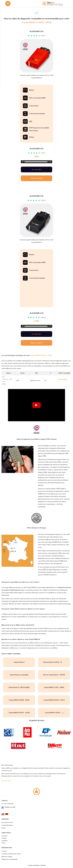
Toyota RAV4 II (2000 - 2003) (19, 700)
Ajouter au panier (37, 343)
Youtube (4, 838)
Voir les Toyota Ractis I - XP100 (54, 675)
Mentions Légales (7, 857)
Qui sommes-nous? (7, 823)
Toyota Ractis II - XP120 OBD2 (19, 687)
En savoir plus (36, 334)
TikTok (3, 843)
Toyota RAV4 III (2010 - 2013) (54, 700)
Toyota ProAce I (19, 662)
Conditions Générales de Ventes (11, 854)
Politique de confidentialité (9, 859)
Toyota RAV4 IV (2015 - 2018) (19, 713)
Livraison (4, 851)
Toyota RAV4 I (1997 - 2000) (54, 687)
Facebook (4, 836)
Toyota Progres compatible (19, 675)
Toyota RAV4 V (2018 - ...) (54, 713)
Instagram (5, 841)
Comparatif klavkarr (7, 825)
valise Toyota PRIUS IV (20, 617)
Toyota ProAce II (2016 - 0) (54, 662)
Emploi (4, 828)
